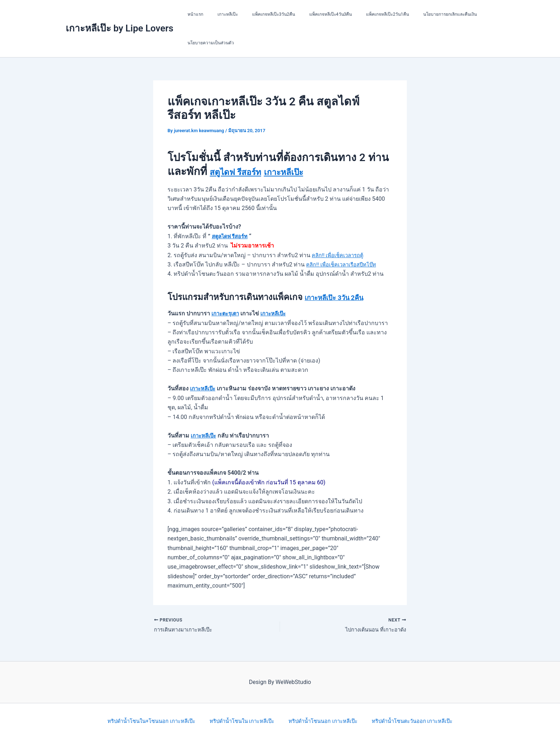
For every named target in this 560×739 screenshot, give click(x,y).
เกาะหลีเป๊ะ (219, 14)
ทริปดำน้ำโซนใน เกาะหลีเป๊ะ (243, 721)
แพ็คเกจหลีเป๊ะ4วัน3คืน (311, 14)
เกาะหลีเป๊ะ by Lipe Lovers (119, 28)
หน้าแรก (192, 14)
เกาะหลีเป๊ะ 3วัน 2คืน (343, 297)
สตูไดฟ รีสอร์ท (243, 171)
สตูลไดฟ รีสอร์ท (232, 236)
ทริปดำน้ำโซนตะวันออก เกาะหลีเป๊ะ (411, 721)
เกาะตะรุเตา (227, 313)
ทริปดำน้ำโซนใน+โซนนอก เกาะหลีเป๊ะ (153, 721)
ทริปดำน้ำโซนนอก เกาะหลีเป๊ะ (323, 721)
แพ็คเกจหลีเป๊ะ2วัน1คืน (362, 14)
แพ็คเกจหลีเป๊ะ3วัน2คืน (259, 14)
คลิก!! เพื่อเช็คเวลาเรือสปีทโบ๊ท (344, 264)
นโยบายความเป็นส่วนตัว (208, 43)
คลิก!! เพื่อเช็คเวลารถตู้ (340, 255)
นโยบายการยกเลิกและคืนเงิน (419, 14)
